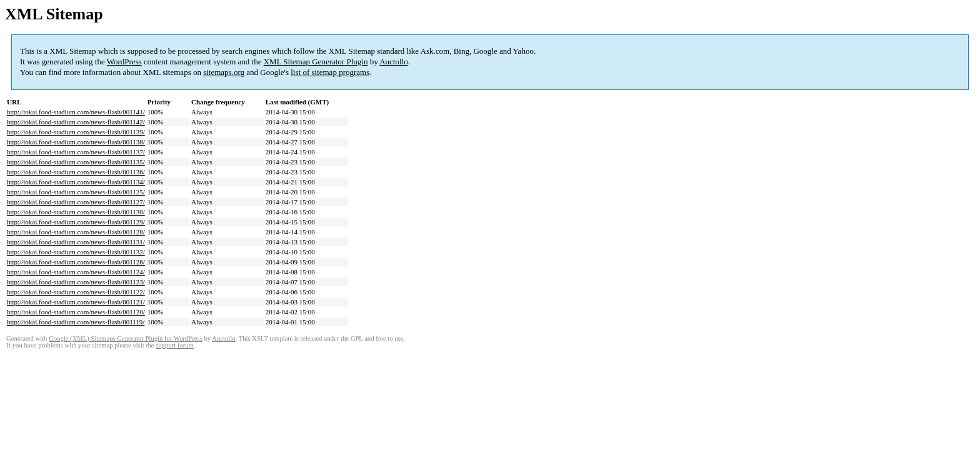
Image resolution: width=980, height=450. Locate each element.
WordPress (124, 62)
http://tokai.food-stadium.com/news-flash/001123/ (76, 282)
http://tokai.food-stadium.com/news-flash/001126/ (76, 262)
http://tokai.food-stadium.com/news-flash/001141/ (76, 112)
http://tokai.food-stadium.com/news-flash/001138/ (76, 142)
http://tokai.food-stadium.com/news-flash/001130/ (76, 212)
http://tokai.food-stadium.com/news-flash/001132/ (76, 252)
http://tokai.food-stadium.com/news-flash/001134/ (76, 182)
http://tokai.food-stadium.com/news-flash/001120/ (76, 312)
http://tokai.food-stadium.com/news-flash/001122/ (76, 292)
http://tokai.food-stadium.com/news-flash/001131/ (76, 242)
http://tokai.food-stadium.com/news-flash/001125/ (76, 192)
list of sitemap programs (330, 72)
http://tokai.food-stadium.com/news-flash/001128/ (76, 232)
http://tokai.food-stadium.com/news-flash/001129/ (76, 222)
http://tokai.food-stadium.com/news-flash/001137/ (76, 152)
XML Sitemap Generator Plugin (316, 62)
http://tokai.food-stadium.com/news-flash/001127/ (76, 202)
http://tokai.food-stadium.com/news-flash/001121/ (76, 302)
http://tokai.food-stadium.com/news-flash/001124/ (76, 272)
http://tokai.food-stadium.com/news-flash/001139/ (76, 132)
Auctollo (394, 62)
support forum (175, 345)
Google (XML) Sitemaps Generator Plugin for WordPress (126, 338)
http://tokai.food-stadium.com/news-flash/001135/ (76, 162)
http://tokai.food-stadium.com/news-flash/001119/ (76, 322)
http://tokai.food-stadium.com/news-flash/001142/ (76, 122)
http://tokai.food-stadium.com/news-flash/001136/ (76, 172)
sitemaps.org (224, 72)
